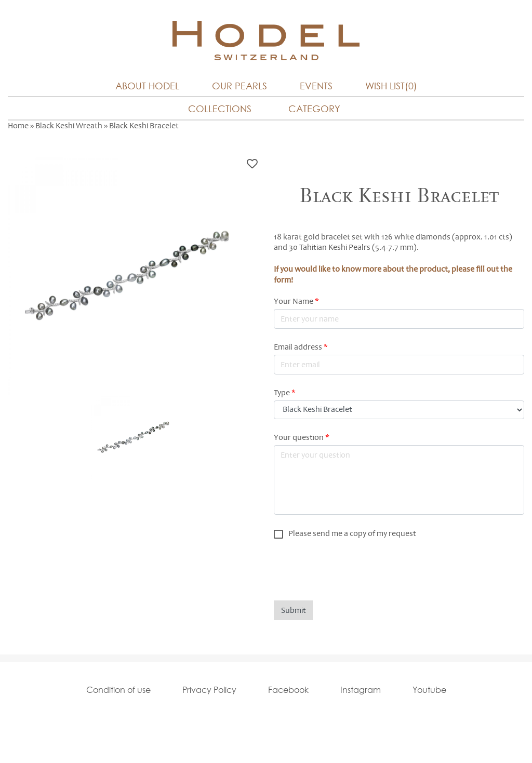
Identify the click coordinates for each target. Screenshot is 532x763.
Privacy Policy (209, 690)
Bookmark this (252, 164)
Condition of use (118, 690)
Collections (220, 109)
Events (316, 86)
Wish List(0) (391, 86)
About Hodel (147, 86)
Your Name (296, 301)
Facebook (288, 690)
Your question (302, 437)
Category (314, 109)
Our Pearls (240, 86)
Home (18, 126)
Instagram (361, 690)
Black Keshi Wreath (69, 126)
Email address (301, 347)
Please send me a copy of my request (352, 533)
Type (285, 393)
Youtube (429, 690)
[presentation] (353, 570)
